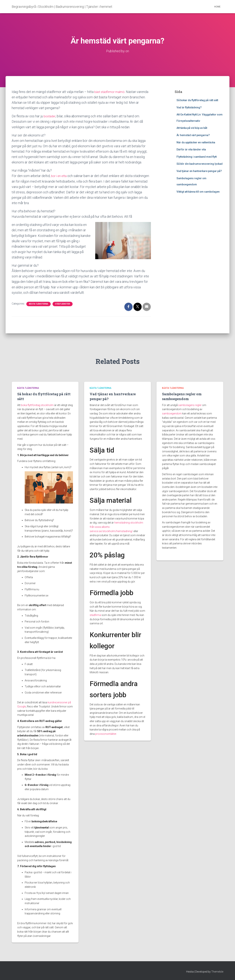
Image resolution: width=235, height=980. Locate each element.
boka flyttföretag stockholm (37, 405)
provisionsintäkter (106, 734)
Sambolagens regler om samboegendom (182, 396)
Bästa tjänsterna (39, 304)
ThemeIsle (217, 972)
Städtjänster (63, 304)
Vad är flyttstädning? (189, 107)
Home (217, 7)
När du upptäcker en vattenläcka (196, 142)
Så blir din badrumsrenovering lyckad (200, 164)
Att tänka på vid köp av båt (192, 128)
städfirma (95, 615)
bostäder (50, 116)
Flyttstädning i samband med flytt (197, 157)
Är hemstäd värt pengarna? (193, 135)
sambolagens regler (190, 405)
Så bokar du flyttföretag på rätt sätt (197, 100)
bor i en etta (60, 176)
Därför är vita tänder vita (191, 149)
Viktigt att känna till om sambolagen (198, 192)
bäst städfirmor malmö (111, 92)
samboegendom (172, 413)
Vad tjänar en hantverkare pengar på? (199, 171)
